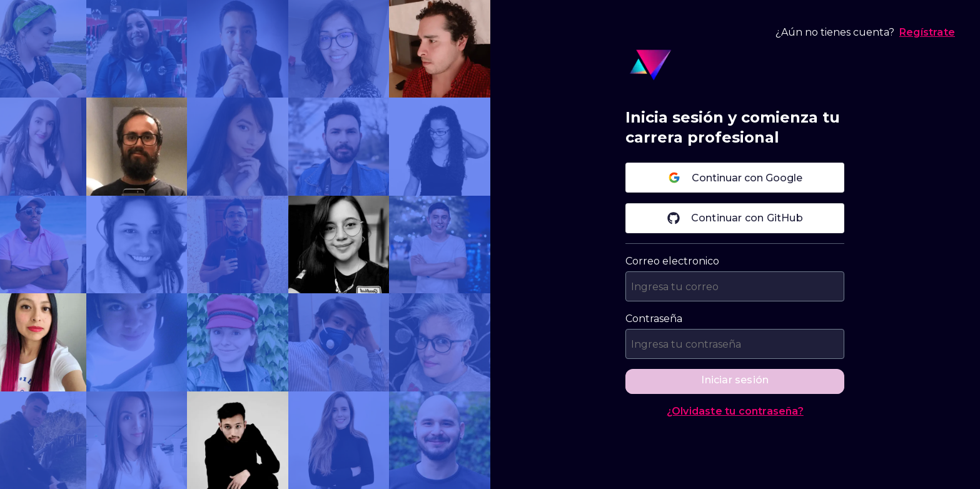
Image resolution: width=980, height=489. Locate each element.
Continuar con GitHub (735, 218)
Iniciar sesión (735, 380)
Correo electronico (672, 261)
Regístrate (927, 32)
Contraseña (654, 319)
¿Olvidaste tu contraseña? (735, 411)
